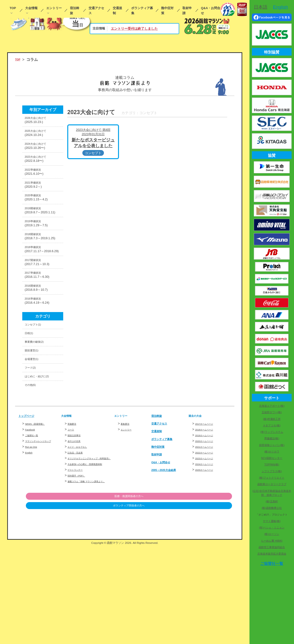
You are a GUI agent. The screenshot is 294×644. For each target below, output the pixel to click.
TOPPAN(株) (272, 464)
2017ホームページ (209, 506)
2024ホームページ (209, 546)
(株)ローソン (272, 534)
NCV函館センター (272, 458)
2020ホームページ (209, 523)
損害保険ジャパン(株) (272, 445)
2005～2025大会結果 (169, 552)
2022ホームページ (209, 534)
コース (73, 511)
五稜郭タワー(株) (272, 412)
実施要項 (74, 506)
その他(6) (33, 466)
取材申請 (187, 11)
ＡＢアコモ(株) (272, 425)
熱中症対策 (167, 11)
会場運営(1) (35, 433)
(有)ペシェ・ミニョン (272, 528)
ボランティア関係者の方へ (207, 605)
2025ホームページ (209, 552)
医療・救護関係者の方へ (207, 595)
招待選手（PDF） (81, 568)
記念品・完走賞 (79, 534)
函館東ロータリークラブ (272, 484)
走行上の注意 (78, 523)
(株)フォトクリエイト (272, 478)
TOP (13, 8)
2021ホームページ (209, 529)
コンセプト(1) (37, 388)
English (31, 540)
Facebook (32, 511)
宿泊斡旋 (75, 11)
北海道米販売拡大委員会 (272, 554)
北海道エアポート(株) (272, 406)
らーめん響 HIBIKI (272, 541)
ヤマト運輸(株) (272, 521)
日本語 (261, 7)
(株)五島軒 (272, 501)
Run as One (34, 534)
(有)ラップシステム (272, 432)
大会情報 (31, 8)
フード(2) (33, 444)
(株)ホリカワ (272, 452)
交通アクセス (96, 11)
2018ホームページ (209, 511)
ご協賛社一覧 (35, 517)
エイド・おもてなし (83, 529)
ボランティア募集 (142, 11)
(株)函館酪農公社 (272, 508)
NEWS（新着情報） (40, 506)
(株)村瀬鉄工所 (272, 419)
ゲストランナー (79, 562)
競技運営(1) (35, 422)
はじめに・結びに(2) (42, 455)
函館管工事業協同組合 (272, 547)
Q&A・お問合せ (211, 11)
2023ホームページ (209, 540)
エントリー (54, 8)
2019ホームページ (209, 517)
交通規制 (117, 11)
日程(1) (31, 399)
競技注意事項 (78, 517)
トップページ (30, 497)
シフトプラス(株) (272, 471)
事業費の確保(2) (38, 410)
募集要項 (127, 506)
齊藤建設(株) (272, 438)
